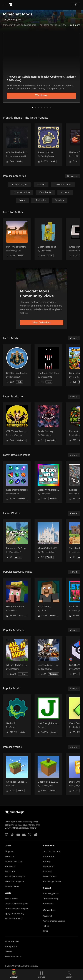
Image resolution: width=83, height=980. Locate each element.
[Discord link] (24, 835)
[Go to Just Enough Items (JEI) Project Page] (48, 716)
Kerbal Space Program (15, 877)
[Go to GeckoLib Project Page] (17, 716)
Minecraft (9, 857)
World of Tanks (12, 887)
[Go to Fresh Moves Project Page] (48, 599)
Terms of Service (12, 942)
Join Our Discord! (52, 852)
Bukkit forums (50, 877)
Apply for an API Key (14, 914)
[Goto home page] (11, 5)
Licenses (9, 952)
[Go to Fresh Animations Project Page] (17, 599)
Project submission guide (16, 904)
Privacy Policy (11, 947)
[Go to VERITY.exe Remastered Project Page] (17, 424)
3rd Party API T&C (13, 919)
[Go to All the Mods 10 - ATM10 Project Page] (17, 657)
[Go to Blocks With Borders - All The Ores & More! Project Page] (48, 482)
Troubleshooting (51, 899)
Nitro (46, 931)
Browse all (73, 176)
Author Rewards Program (17, 909)
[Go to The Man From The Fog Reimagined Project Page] (48, 365)
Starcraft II (10, 872)
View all (74, 338)
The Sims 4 (10, 867)
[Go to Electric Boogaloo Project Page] (48, 239)
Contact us (48, 904)
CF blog (47, 862)
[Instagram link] (7, 835)
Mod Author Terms (13, 957)
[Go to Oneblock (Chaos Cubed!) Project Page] (17, 774)
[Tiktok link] (12, 835)
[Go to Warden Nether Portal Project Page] (17, 145)
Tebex (46, 926)
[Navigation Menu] (5, 5)
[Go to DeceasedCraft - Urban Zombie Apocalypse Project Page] (48, 657)
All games (9, 852)
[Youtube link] (18, 835)
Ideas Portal (49, 857)
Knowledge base (51, 894)
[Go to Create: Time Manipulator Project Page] (17, 365)
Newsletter (48, 867)
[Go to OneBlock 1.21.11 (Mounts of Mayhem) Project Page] (48, 774)
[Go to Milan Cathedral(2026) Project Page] (48, 540)
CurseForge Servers (52, 882)
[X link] (30, 835)
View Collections (42, 323)
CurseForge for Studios (54, 921)
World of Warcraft (13, 862)
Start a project (12, 899)
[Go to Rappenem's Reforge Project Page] (17, 482)
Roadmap (48, 872)
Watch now (41, 95)
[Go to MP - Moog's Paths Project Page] (17, 239)
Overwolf (48, 916)
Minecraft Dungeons (14, 882)
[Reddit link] (35, 835)
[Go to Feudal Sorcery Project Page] (48, 424)
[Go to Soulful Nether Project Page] (48, 145)
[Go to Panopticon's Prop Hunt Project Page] (17, 540)
